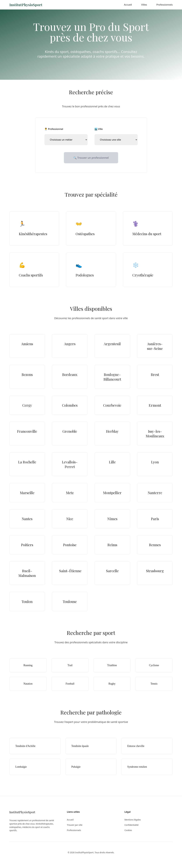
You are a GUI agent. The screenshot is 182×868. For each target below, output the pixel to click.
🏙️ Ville (99, 129)
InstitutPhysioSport (26, 5)
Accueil (128, 5)
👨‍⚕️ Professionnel (54, 129)
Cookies (128, 830)
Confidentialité (132, 825)
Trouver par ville (75, 825)
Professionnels (164, 5)
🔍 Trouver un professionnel (91, 158)
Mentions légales (133, 820)
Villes (144, 5)
